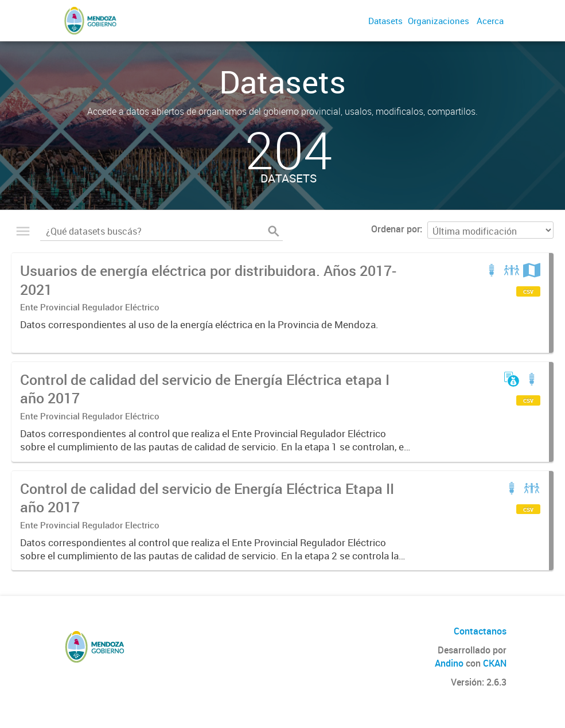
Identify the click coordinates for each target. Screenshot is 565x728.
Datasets (385, 21)
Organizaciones (439, 21)
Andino (449, 663)
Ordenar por (396, 229)
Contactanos (480, 631)
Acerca (490, 21)
